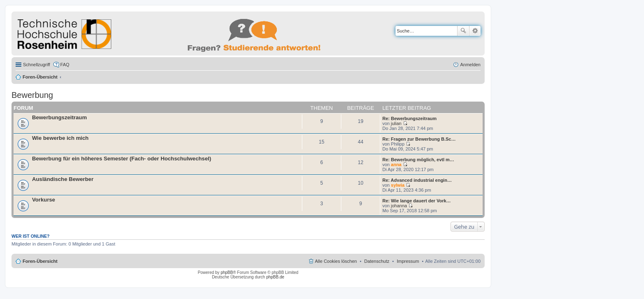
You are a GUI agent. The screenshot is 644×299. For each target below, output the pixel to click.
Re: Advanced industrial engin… (417, 180)
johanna (399, 206)
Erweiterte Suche (475, 31)
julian (396, 123)
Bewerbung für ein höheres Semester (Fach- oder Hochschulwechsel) (122, 159)
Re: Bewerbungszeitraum (409, 118)
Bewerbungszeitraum (59, 117)
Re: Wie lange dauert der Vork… (417, 201)
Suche (463, 31)
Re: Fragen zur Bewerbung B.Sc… (419, 139)
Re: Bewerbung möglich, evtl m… (418, 160)
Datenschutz (377, 261)
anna (396, 165)
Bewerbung (32, 95)
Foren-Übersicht (40, 77)
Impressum (408, 261)
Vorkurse (44, 200)
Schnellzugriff (37, 65)
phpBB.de (275, 277)
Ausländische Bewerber (63, 179)
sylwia (398, 185)
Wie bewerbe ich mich (60, 138)
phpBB (227, 272)
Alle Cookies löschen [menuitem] (336, 261)
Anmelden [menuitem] (470, 65)
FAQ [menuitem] (65, 65)
